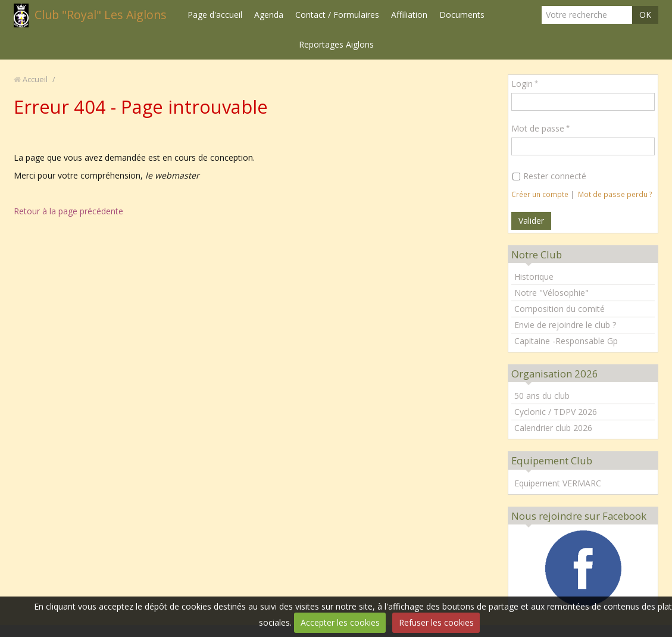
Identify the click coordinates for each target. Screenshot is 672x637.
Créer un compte (540, 194)
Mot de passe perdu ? (615, 194)
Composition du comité (560, 309)
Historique (534, 277)
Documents (462, 15)
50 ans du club (542, 396)
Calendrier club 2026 (553, 428)
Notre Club (537, 255)
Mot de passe (538, 128)
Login (522, 84)
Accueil (35, 79)
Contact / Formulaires (337, 15)
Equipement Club (552, 460)
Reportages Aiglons (336, 44)
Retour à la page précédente (68, 211)
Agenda (269, 15)
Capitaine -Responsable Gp (566, 341)
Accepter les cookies (340, 622)
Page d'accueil (215, 15)
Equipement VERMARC (558, 483)
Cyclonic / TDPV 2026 (556, 412)
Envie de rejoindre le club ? (565, 325)
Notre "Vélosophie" (551, 293)
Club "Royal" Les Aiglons (101, 15)
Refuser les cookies (436, 622)
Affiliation (409, 15)
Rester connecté (549, 176)
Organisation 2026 (555, 374)
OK (645, 15)
